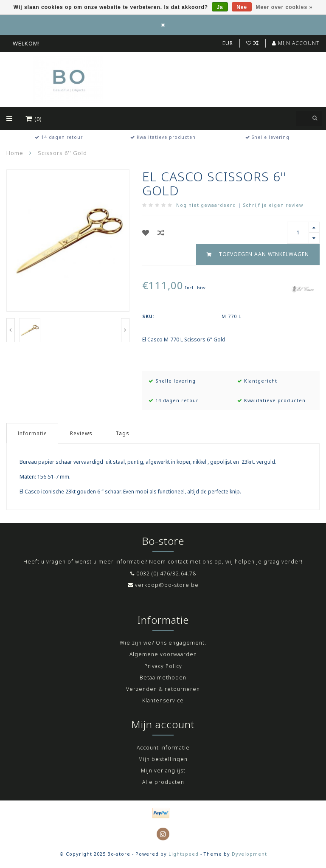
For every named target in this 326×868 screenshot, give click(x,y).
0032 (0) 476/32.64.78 (166, 573)
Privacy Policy (163, 666)
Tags (122, 433)
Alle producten (163, 782)
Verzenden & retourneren (163, 689)
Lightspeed (184, 854)
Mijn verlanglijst (163, 771)
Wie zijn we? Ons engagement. (163, 643)
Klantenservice (163, 700)
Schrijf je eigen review (273, 205)
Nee (242, 7)
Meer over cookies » (284, 7)
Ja (220, 7)
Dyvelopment (249, 854)
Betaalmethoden (163, 678)
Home (15, 153)
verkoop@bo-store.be (167, 585)
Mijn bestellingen (163, 759)
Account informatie (163, 748)
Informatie (32, 433)
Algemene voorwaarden (163, 654)
